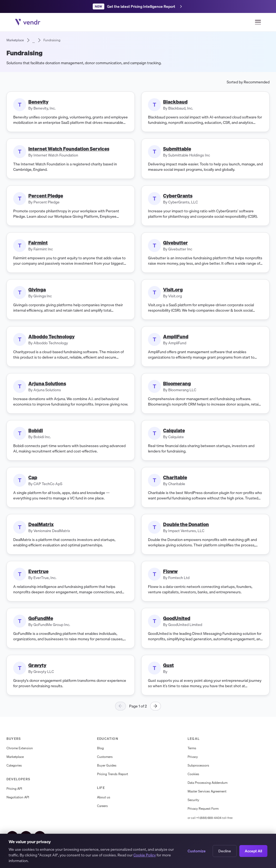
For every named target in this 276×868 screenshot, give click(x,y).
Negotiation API (18, 797)
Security (193, 800)
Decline (225, 851)
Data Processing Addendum (208, 783)
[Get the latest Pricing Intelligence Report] (138, 6)
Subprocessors (198, 765)
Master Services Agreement (207, 791)
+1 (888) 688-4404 (209, 818)
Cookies (193, 774)
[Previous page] (120, 706)
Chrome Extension (20, 748)
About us (104, 797)
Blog (100, 748)
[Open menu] (258, 22)
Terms (192, 748)
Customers (105, 757)
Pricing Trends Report (113, 774)
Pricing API (14, 789)
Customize (197, 851)
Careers (102, 806)
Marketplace (15, 757)
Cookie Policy (145, 855)
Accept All (253, 851)
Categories (14, 765)
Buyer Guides (107, 765)
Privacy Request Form (203, 809)
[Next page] (156, 706)
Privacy (193, 757)
